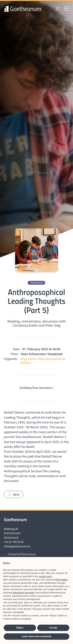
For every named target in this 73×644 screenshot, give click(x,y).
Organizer (11, 359)
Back (14, 495)
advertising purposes (24, 593)
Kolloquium (36, 283)
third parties (61, 580)
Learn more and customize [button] (36, 636)
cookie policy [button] (45, 576)
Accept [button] (53, 628)
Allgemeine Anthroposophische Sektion (43, 361)
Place (14, 354)
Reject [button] (20, 628)
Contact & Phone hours (22, 554)
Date (16, 349)
